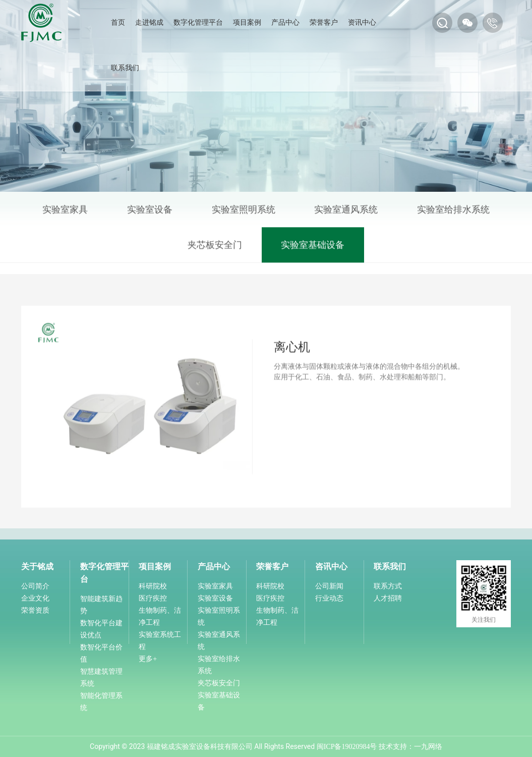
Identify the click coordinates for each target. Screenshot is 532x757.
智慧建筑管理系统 (101, 678)
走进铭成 (149, 22)
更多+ (148, 659)
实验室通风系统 (346, 211)
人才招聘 (388, 598)
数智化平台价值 (101, 653)
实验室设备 (150, 211)
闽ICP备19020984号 (347, 747)
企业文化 (35, 598)
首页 (118, 22)
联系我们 (125, 68)
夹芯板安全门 (215, 247)
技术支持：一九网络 (410, 747)
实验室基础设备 (313, 247)
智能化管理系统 (101, 702)
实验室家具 (65, 211)
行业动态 (329, 598)
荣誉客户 (324, 22)
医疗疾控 (153, 598)
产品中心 (285, 22)
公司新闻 (329, 586)
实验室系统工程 (160, 641)
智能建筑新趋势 (101, 605)
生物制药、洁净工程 (160, 616)
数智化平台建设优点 (101, 629)
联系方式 (388, 586)
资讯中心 (362, 22)
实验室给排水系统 (453, 211)
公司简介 (35, 586)
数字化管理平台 (198, 22)
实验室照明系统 (244, 211)
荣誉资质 (35, 610)
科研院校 (153, 586)
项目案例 (247, 22)
